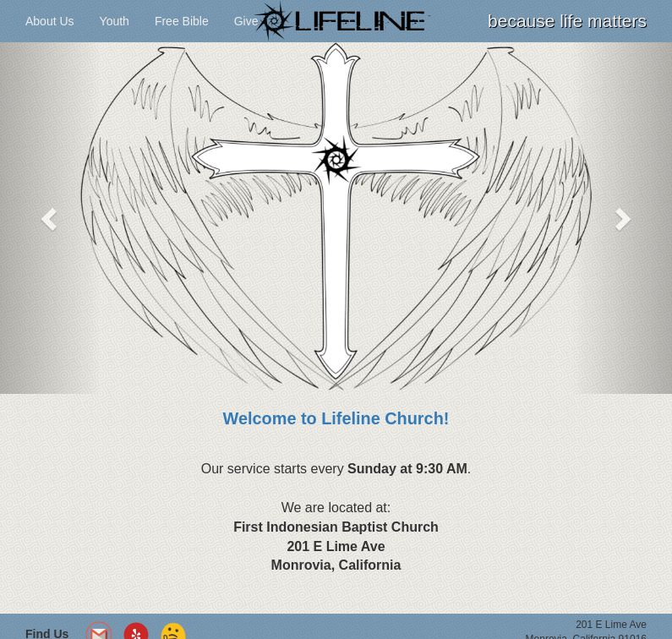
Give (246, 21)
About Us (50, 21)
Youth (115, 21)
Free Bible (182, 21)
